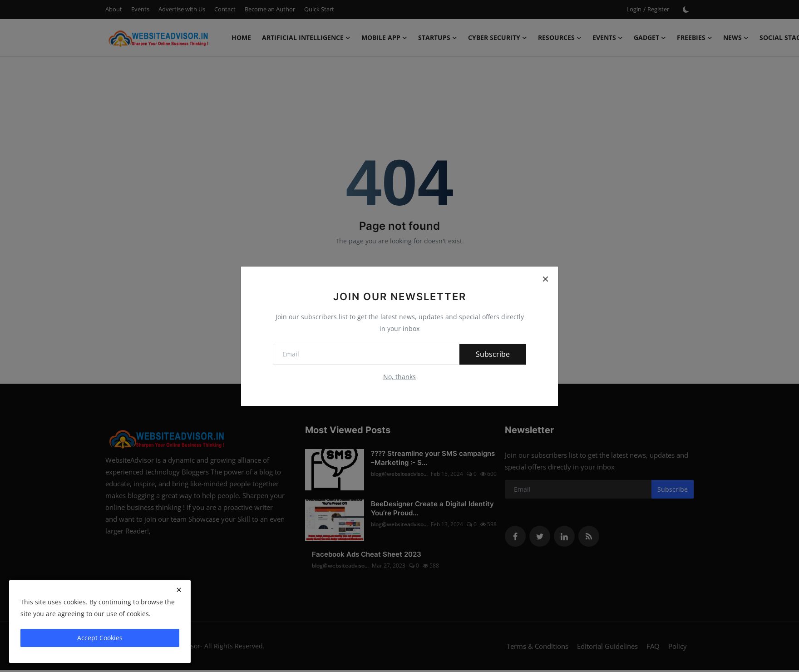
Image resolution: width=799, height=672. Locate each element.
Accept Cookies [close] (100, 638)
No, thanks (399, 377)
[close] (179, 590)
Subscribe (493, 354)
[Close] (545, 279)
